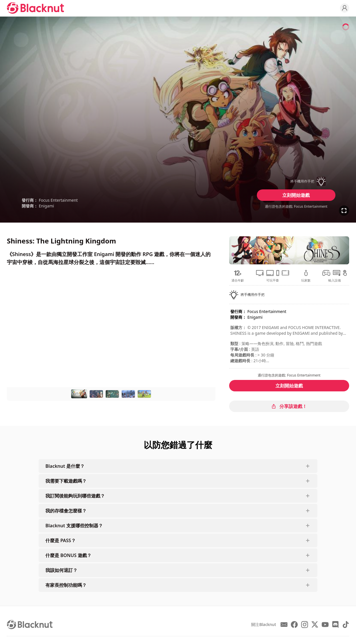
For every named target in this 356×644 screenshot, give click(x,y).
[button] (296, 181)
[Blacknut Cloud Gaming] (35, 8)
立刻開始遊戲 (296, 195)
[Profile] (345, 8)
